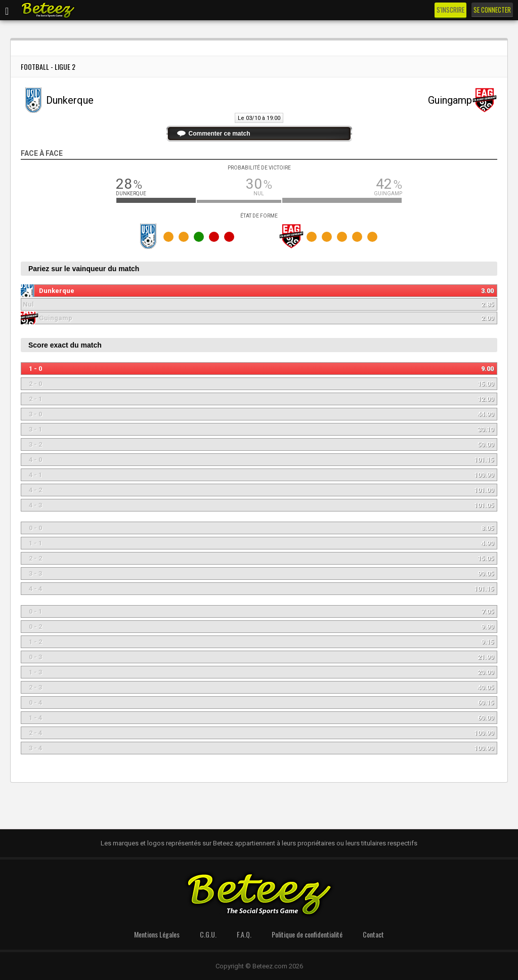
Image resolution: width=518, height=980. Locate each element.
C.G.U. (208, 934)
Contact (373, 934)
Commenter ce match (220, 134)
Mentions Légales (157, 934)
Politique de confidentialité (307, 934)
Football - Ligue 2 (48, 67)
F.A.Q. (244, 934)
